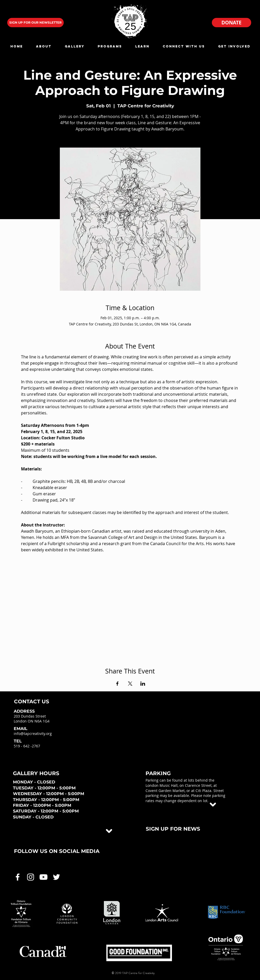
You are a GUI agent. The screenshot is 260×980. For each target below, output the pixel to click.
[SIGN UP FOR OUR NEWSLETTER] (35, 23)
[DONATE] (232, 23)
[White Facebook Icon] (18, 877)
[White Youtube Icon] (44, 877)
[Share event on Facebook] (117, 684)
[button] (44, 46)
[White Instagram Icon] (31, 877)
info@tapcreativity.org (33, 734)
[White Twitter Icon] (56, 877)
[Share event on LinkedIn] (143, 684)
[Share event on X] (130, 684)
